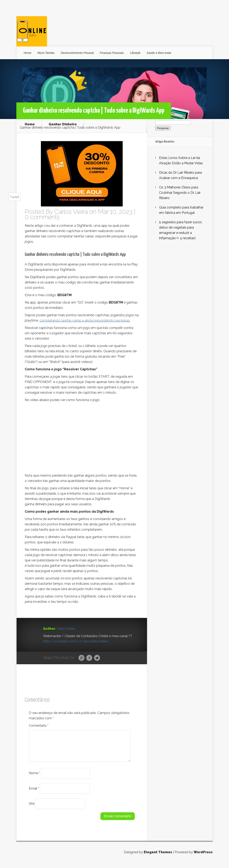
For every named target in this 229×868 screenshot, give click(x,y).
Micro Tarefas (46, 53)
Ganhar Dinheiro (63, 124)
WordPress (203, 857)
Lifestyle (135, 53)
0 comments (42, 217)
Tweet (14, 197)
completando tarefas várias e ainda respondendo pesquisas (85, 320)
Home (28, 53)
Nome (34, 778)
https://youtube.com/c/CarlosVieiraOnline (76, 641)
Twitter (97, 658)
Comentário (39, 726)
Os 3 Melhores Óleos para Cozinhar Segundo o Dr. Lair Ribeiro (180, 193)
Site (32, 809)
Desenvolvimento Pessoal (77, 53)
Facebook (89, 658)
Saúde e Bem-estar (159, 53)
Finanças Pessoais (112, 53)
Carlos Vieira (71, 212)
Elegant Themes (158, 857)
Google (81, 658)
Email (34, 793)
